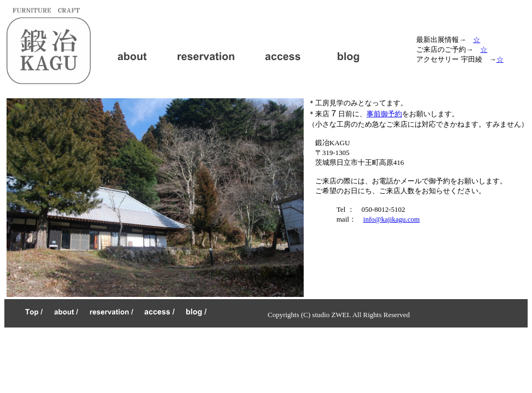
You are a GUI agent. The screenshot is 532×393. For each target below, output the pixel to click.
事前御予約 (384, 114)
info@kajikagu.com (391, 219)
